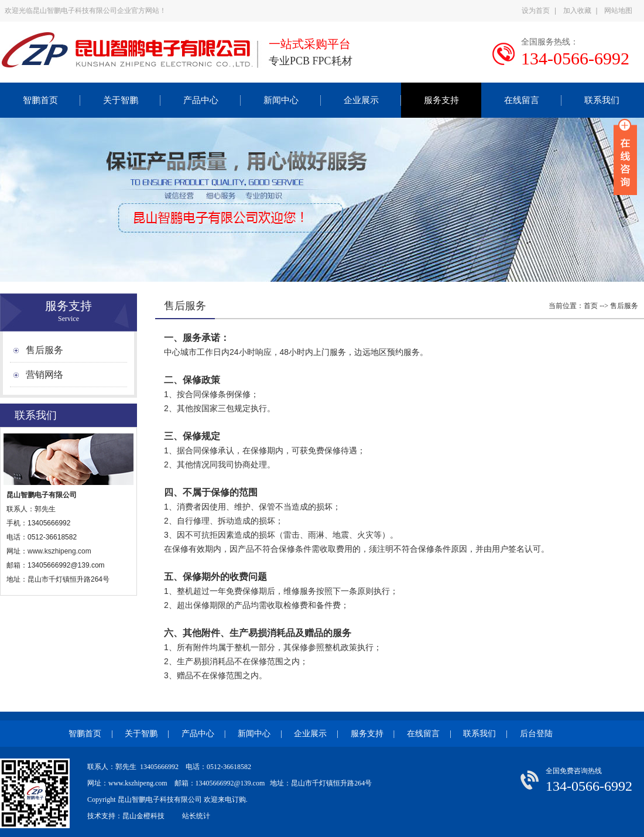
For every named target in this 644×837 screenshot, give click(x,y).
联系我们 (602, 100)
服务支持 (441, 100)
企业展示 (361, 100)
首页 (591, 306)
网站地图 (618, 11)
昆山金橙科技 (143, 816)
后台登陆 (536, 734)
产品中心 (201, 100)
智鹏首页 (40, 100)
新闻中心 (281, 100)
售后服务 (44, 350)
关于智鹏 (121, 100)
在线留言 (522, 100)
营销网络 (44, 375)
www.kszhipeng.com (60, 551)
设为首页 (536, 11)
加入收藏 (577, 11)
